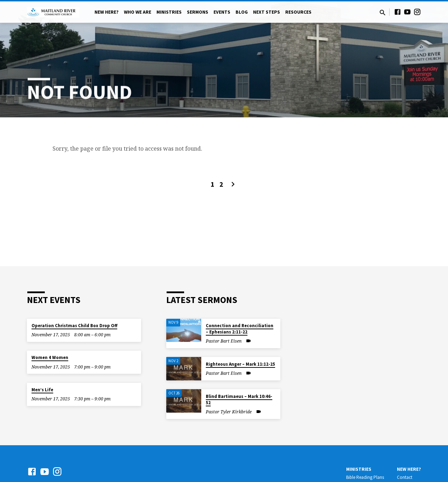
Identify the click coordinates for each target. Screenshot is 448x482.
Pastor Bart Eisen (224, 341)
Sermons (198, 12)
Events (222, 12)
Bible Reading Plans (365, 477)
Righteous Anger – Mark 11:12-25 (240, 364)
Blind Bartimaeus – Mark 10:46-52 (239, 400)
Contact (405, 477)
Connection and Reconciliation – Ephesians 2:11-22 (240, 329)
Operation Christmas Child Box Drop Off (74, 326)
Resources (298, 12)
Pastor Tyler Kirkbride (229, 412)
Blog (242, 12)
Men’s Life (42, 390)
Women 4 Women (50, 357)
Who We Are (138, 12)
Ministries (169, 12)
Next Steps (267, 12)
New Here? (107, 12)
